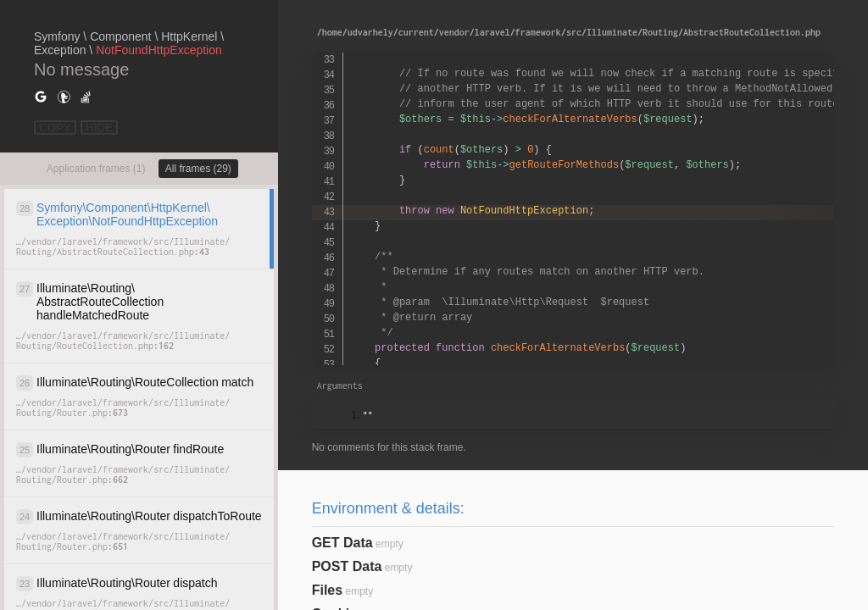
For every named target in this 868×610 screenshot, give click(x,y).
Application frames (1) (96, 169)
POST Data (347, 566)
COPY (55, 128)
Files (327, 590)
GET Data (342, 543)
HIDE (99, 128)
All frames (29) (198, 169)
